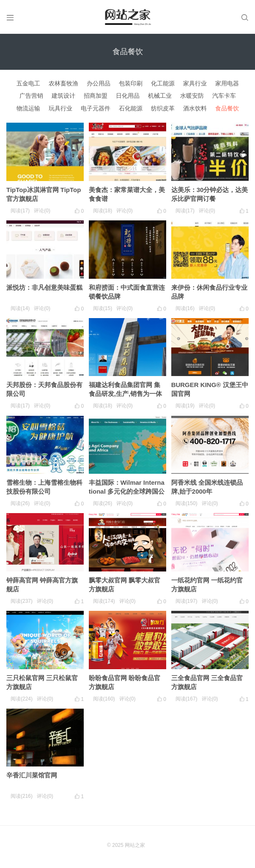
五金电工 (28, 83)
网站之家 (135, 845)
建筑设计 (63, 96)
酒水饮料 (195, 108)
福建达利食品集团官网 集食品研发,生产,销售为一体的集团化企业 (125, 394)
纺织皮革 (163, 108)
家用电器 (227, 83)
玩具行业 (60, 108)
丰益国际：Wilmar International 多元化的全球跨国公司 (127, 491)
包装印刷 (131, 83)
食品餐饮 (227, 108)
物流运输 (28, 108)
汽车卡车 (224, 96)
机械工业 (160, 96)
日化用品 (128, 96)
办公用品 (99, 83)
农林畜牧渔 (63, 83)
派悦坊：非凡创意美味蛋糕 (44, 287)
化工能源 (163, 83)
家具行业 (195, 83)
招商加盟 (96, 96)
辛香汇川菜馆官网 (32, 775)
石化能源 (131, 108)
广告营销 (31, 96)
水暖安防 (192, 96)
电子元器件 (96, 108)
